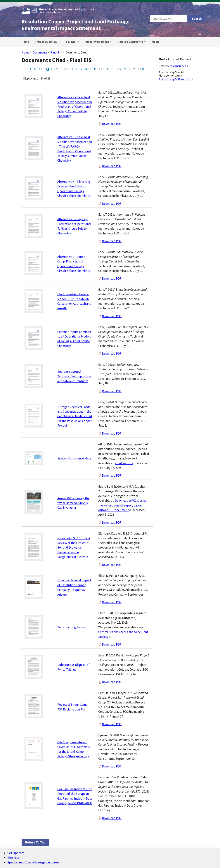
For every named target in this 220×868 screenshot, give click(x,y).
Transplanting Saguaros (73, 627)
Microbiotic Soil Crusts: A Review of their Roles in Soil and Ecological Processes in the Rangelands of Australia (74, 548)
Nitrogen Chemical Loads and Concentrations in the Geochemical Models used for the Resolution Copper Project (75, 416)
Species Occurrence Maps (74, 458)
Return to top (35, 842)
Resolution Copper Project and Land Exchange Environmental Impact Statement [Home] (76, 25)
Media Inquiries (178, 66)
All (143, 69)
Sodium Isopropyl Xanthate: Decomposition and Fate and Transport (74, 376)
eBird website (125, 463)
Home (25, 52)
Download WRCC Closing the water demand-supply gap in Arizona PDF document (122, 505)
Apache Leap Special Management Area (35, 862)
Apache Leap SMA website (176, 79)
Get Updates (16, 853)
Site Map (13, 858)
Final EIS (56, 52)
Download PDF (112, 124)
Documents (40, 52)
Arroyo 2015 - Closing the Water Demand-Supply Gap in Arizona (73, 503)
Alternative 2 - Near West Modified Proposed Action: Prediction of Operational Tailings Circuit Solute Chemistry (75, 107)
